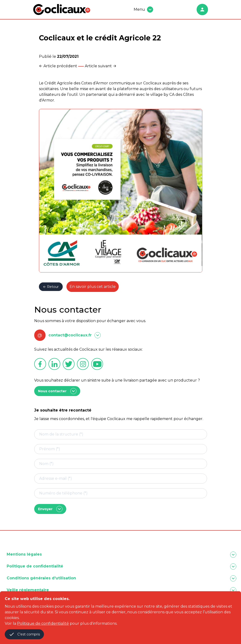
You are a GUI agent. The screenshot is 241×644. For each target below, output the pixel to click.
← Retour (51, 287)
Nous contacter (57, 391)
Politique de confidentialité (43, 623)
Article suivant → (101, 66)
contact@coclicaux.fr (70, 335)
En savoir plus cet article (93, 287)
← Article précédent (58, 66)
